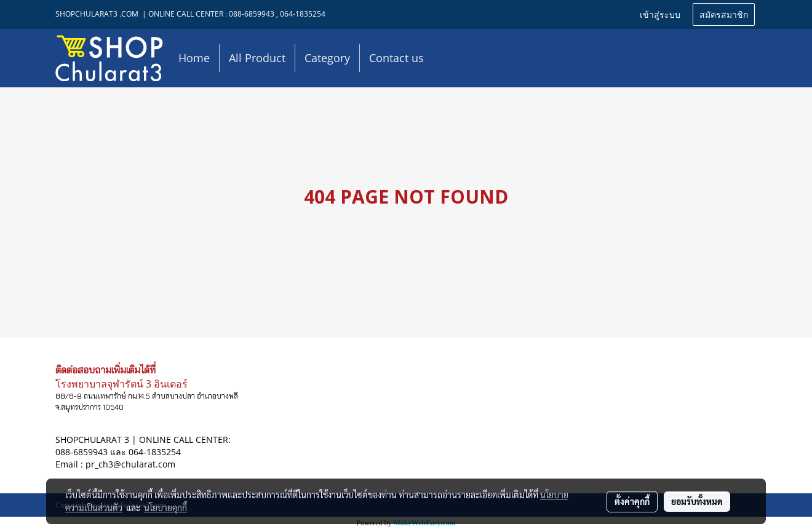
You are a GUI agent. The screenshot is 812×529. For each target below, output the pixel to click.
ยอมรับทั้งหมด (697, 501)
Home (194, 58)
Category (327, 58)
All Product (257, 58)
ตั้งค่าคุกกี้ (632, 501)
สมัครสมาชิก (724, 14)
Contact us (396, 58)
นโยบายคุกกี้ (165, 507)
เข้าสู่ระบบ (660, 14)
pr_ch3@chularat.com (130, 464)
